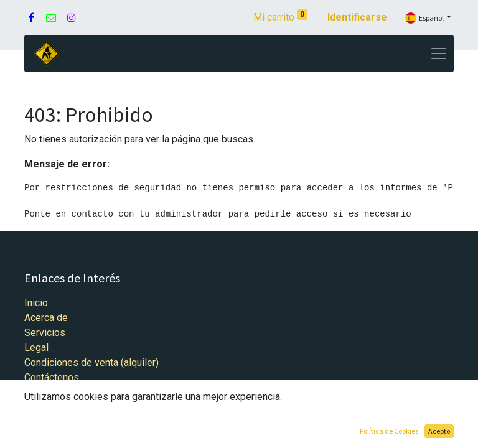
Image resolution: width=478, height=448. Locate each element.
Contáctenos (52, 377)
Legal (36, 348)
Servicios (45, 333)
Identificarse (357, 17)
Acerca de (46, 318)
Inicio (36, 303)
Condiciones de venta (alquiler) (91, 362)
